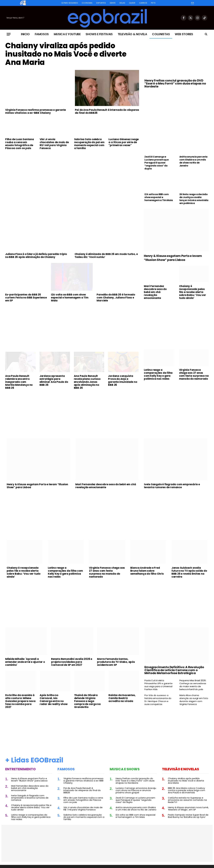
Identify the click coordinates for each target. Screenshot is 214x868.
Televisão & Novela (132, 34)
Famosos (42, 34)
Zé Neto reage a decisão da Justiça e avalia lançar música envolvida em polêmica (194, 199)
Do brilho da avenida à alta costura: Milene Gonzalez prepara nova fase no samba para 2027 (20, 701)
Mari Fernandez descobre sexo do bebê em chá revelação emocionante (155, 292)
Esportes (101, 3)
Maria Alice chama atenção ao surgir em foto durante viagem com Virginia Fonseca (194, 700)
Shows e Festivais (99, 34)
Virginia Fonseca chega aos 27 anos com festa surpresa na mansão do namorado (194, 374)
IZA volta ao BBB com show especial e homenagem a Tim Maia (159, 197)
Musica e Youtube (67, 34)
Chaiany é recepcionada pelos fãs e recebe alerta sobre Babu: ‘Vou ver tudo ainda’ (193, 292)
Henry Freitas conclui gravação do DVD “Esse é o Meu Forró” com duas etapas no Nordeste (175, 83)
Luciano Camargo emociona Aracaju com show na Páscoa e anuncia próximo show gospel (136, 790)
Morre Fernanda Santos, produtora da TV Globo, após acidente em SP (116, 662)
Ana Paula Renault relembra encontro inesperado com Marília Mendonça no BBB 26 (19, 382)
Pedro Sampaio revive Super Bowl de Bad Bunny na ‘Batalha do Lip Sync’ (188, 816)
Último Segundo (70, 3)
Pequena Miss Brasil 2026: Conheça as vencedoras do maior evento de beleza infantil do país (193, 685)
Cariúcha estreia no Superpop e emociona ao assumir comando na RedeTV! (187, 800)
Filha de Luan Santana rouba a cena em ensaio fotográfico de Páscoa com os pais (20, 144)
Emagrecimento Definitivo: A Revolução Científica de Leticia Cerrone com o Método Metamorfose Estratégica (174, 670)
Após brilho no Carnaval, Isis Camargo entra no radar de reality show (54, 700)
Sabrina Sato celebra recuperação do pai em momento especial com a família (89, 144)
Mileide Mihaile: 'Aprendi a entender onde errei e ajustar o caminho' (25, 662)
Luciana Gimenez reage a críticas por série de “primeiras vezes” (124, 142)
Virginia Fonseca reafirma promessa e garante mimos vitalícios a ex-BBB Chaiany (36, 111)
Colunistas (161, 34)
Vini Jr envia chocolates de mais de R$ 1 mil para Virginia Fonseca (54, 144)
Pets (153, 3)
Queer (132, 3)
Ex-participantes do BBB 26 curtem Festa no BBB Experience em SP (26, 298)
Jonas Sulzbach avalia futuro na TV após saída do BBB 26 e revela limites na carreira (189, 572)
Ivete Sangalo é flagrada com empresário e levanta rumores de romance (172, 486)
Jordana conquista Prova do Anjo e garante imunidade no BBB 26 (123, 380)
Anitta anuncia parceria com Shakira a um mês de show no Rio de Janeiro (193, 161)
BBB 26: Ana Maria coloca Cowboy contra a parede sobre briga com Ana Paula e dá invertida (187, 790)
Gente (113, 3)
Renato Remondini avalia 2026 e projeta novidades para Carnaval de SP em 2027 (72, 662)
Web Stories (184, 34)
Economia (87, 3)
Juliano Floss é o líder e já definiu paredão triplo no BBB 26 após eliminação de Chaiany (36, 256)
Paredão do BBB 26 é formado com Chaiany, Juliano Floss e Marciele (116, 298)
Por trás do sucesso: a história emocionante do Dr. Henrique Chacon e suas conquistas (158, 700)
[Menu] (9, 34)
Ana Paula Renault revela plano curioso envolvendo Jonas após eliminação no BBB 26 (87, 382)
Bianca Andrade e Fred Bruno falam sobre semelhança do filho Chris (147, 571)
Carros (143, 3)
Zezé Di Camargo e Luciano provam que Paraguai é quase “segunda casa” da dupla (156, 163)
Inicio (25, 34)
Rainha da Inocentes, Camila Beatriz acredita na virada (122, 698)
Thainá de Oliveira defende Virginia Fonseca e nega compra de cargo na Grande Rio (87, 701)
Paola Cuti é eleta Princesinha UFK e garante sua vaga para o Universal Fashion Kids (158, 685)
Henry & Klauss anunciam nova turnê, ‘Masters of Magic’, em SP (188, 808)
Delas (122, 3)
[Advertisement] (72, 174)
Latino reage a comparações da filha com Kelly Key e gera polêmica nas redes (158, 374)
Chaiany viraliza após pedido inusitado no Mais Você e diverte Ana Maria (66, 54)
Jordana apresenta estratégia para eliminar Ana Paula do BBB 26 (54, 380)
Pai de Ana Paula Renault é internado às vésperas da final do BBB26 (107, 111)
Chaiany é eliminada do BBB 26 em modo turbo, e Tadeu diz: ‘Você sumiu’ (106, 256)
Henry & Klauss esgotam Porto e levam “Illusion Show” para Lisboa (173, 258)
